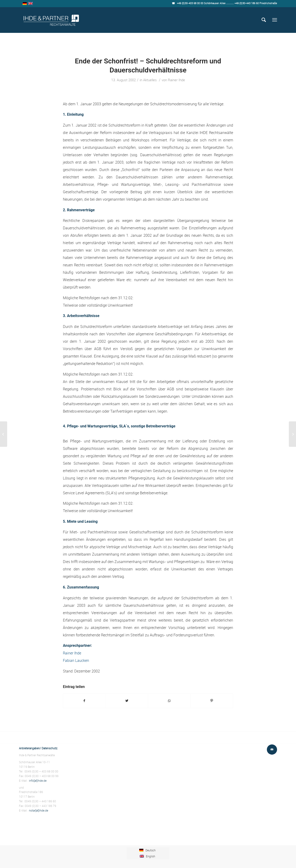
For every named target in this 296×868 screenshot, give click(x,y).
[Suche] (264, 20)
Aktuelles (150, 80)
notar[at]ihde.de (39, 810)
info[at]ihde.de (38, 781)
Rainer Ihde (176, 80)
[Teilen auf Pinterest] (212, 701)
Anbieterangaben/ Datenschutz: (38, 748)
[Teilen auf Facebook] (84, 701)
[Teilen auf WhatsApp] (169, 701)
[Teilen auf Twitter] (127, 701)
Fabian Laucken (76, 660)
